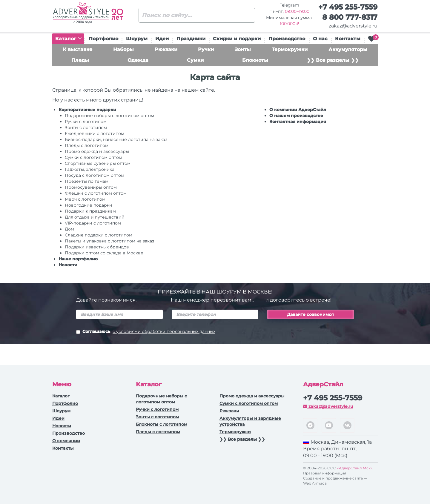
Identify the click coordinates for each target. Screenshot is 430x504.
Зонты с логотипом (86, 127)
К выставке (77, 49)
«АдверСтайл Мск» (355, 468)
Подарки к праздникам (90, 211)
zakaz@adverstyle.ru (353, 26)
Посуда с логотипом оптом (95, 175)
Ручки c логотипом (86, 122)
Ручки (206, 49)
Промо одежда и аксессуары (97, 151)
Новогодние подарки (89, 205)
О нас (320, 39)
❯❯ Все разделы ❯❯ (333, 60)
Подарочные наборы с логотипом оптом (109, 116)
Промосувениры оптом (91, 187)
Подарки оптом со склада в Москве (104, 253)
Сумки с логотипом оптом (93, 157)
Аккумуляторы (348, 49)
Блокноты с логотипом (162, 424)
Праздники (191, 39)
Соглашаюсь (146, 332)
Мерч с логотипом (85, 199)
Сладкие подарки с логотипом (99, 235)
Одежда (138, 60)
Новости (68, 265)
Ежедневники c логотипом (95, 133)
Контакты (348, 39)
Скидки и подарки (237, 39)
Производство (287, 39)
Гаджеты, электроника (90, 169)
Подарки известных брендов (97, 247)
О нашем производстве (296, 116)
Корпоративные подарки (87, 110)
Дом (69, 229)
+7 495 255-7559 (348, 7)
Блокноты (255, 60)
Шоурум (137, 39)
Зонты (243, 49)
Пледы (80, 60)
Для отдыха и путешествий (95, 217)
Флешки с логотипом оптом (96, 193)
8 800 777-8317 (350, 17)
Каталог (68, 39)
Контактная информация (298, 122)
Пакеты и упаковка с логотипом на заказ (109, 241)
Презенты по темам (87, 181)
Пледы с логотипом (87, 145)
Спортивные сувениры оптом (98, 163)
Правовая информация (325, 473)
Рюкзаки (166, 49)
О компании (66, 441)
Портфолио (103, 39)
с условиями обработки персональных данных (164, 331)
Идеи (162, 39)
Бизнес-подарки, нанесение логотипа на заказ (116, 139)
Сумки (195, 60)
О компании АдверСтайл (298, 110)
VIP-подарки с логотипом (93, 223)
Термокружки (290, 49)
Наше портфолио (78, 259)
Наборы (123, 49)
